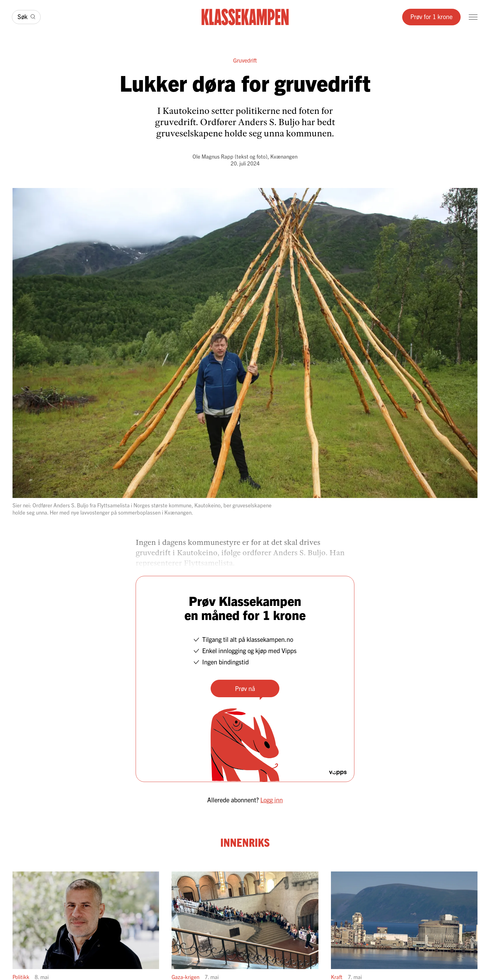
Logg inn (272, 800)
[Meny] (473, 17)
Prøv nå (245, 688)
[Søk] (26, 17)
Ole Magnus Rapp (213, 156)
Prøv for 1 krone (431, 16)
